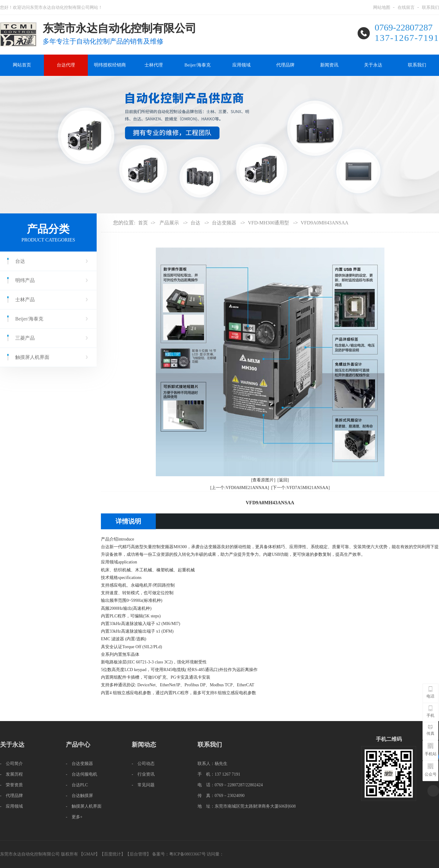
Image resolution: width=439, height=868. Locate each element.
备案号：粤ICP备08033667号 (179, 854)
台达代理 (66, 65)
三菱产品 (25, 338)
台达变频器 (224, 223)
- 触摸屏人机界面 (84, 806)
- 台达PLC (77, 785)
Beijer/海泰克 (198, 65)
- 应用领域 (11, 806)
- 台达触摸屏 (79, 796)
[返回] (283, 480)
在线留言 (406, 7)
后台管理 (138, 854)
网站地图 (382, 7)
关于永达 (373, 65)
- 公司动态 (143, 764)
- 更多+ (74, 817)
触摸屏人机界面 (32, 357)
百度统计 (112, 854)
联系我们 (430, 7)
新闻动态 (144, 745)
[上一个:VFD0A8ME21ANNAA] (240, 488)
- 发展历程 (11, 774)
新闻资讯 (329, 65)
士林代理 (154, 65)
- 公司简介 (11, 764)
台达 (20, 261)
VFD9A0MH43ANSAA (324, 223)
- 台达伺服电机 (82, 774)
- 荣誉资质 (11, 785)
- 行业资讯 (143, 774)
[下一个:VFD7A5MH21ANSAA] (300, 488)
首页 (143, 223)
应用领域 (241, 65)
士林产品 (25, 300)
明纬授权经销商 (110, 65)
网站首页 (22, 65)
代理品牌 (285, 65)
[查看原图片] (263, 480)
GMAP (89, 854)
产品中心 (78, 745)
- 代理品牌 (11, 796)
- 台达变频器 (79, 764)
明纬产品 (25, 280)
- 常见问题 (143, 785)
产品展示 (169, 223)
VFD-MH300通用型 (268, 223)
